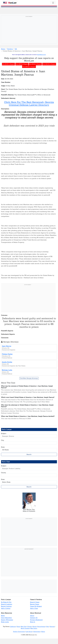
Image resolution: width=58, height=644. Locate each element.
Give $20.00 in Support (29, 67)
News (3, 616)
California (13, 627)
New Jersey (34, 628)
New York (24, 627)
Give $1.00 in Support (8, 64)
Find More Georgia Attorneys (29, 378)
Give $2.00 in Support (22, 64)
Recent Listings (6, 606)
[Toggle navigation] (53, 3)
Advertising (37, 632)
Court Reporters (6, 618)
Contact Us (34, 618)
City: (3, 440)
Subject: (4, 433)
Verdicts (10, 49)
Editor (43, 632)
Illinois (35, 627)
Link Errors (29, 632)
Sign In (33, 622)
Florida (30, 627)
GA (16, 49)
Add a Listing (6, 608)
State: (3, 447)
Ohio (48, 627)
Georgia (52, 627)
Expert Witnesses (7, 620)
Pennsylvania (41, 627)
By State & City (6, 602)
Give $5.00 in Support (35, 64)
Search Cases (35, 602)
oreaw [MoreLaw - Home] (10, 3)
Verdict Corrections (19, 632)
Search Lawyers (7, 604)
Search (29, 454)
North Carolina (25, 628)
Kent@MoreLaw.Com (41, 55)
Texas (18, 627)
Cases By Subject (36, 606)
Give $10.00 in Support (49, 64)
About (32, 616)
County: (4, 473)
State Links (5, 622)
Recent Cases (35, 604)
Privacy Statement (36, 620)
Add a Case (34, 608)
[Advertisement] (29, 30)
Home (3, 49)
